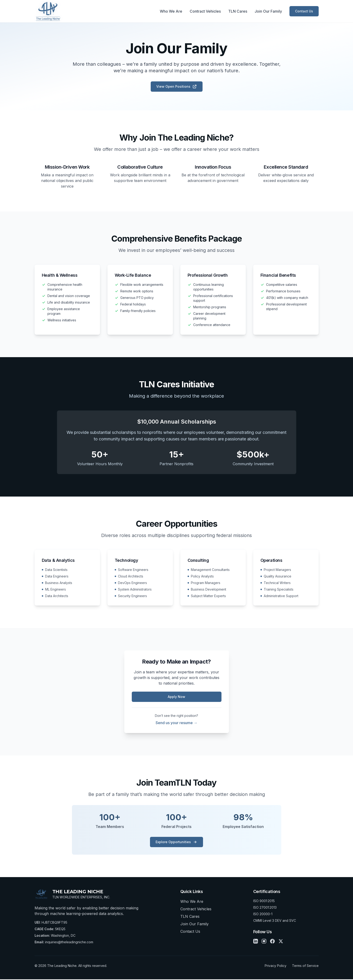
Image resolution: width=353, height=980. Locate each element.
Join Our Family (268, 11)
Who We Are (171, 11)
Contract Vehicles (205, 11)
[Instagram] (264, 942)
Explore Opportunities (176, 843)
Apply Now (176, 697)
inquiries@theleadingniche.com (69, 943)
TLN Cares (238, 11)
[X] (281, 942)
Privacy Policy (276, 966)
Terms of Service (305, 966)
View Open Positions (177, 87)
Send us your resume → (176, 723)
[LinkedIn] (256, 942)
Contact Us (304, 11)
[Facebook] (272, 942)
